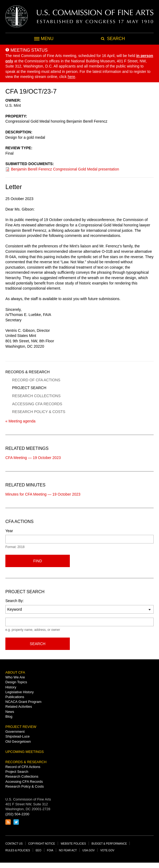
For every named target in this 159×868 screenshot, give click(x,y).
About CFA (15, 672)
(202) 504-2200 (17, 814)
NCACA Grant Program (23, 702)
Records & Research (28, 372)
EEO (39, 850)
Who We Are (15, 677)
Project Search (29, 388)
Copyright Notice (42, 844)
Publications (15, 697)
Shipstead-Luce (17, 736)
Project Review (21, 727)
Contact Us (14, 844)
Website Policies (73, 844)
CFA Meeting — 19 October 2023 (33, 458)
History (11, 687)
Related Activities (19, 707)
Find (38, 561)
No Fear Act (68, 850)
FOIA (50, 850)
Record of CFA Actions (36, 380)
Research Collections (36, 396)
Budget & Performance (109, 844)
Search (38, 644)
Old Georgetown (18, 741)
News (10, 712)
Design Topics (16, 682)
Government (15, 732)
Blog (9, 716)
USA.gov (89, 850)
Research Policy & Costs (39, 412)
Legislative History (20, 692)
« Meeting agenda (20, 421)
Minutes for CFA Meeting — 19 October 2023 (43, 494)
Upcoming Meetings (25, 752)
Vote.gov (107, 850)
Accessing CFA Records (37, 404)
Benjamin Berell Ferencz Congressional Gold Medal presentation (65, 169)
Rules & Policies (18, 850)
